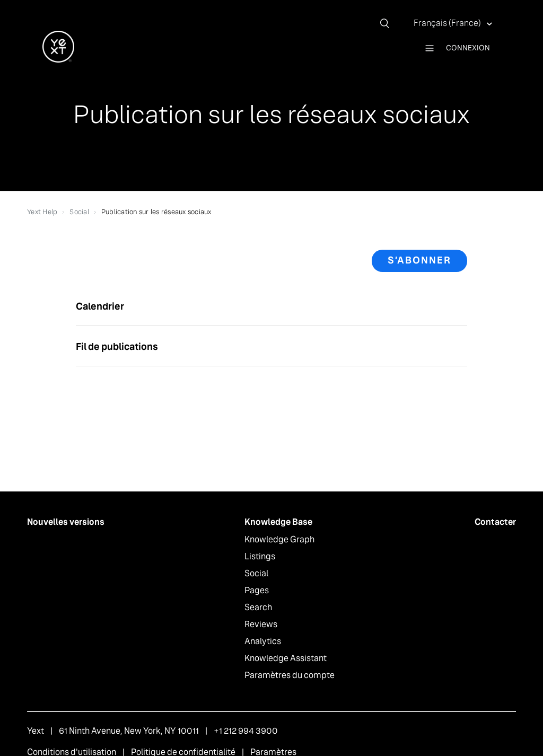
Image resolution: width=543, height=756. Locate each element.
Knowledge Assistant (286, 658)
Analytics (263, 641)
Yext (36, 731)
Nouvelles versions (66, 522)
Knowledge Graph (279, 539)
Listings (260, 556)
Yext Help (42, 212)
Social (79, 212)
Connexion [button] (468, 48)
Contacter (495, 522)
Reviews (261, 624)
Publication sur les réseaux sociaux (156, 212)
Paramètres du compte (290, 675)
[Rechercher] (389, 23)
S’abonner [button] (419, 260)
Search (258, 607)
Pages (257, 590)
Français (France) (448, 23)
